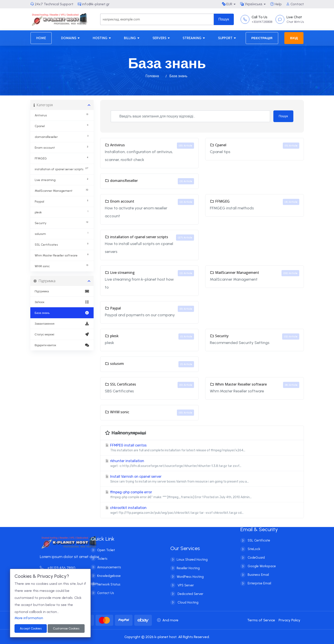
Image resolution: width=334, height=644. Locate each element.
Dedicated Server (190, 603)
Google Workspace (261, 557)
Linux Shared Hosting (192, 569)
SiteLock (253, 540)
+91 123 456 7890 (67, 568)
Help (276, 4)
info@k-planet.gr (94, 4)
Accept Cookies (31, 628)
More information (29, 618)
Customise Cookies (66, 628)
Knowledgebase (100, 576)
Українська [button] (251, 4)
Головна (152, 76)
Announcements (100, 567)
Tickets (93, 559)
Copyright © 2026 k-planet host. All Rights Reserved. (167, 637)
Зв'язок (62, 302)
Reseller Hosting (188, 577)
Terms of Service (261, 620)
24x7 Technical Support (52, 4)
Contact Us (96, 593)
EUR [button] (227, 4)
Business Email (258, 566)
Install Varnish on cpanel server (202, 479)
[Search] (157, 19)
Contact (295, 4)
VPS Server (185, 595)
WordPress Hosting (190, 586)
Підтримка (62, 291)
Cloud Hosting (188, 612)
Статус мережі (62, 334)
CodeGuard (256, 549)
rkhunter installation (202, 464)
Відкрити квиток (62, 345)
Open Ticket (97, 550)
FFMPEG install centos (202, 448)
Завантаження (62, 324)
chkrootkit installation (202, 510)
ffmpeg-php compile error (202, 495)
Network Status (100, 584)
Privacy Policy (290, 620)
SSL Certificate (258, 531)
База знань (62, 313)
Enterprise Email (259, 574)
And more (168, 620)
